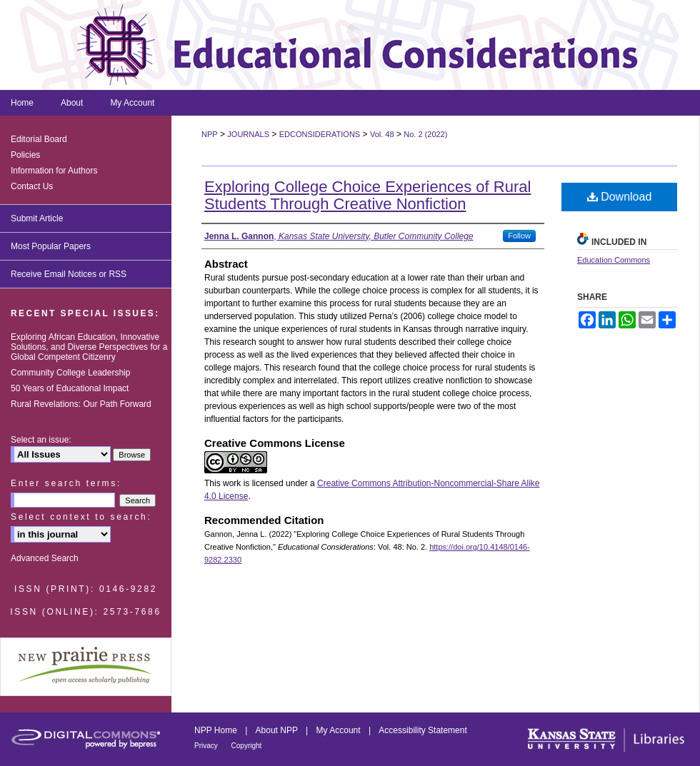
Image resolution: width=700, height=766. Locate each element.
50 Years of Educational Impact (70, 388)
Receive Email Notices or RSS (69, 274)
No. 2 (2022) (425, 134)
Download (620, 197)
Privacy (207, 746)
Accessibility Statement (422, 730)
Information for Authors (54, 171)
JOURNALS (248, 134)
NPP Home (217, 730)
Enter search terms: (66, 483)
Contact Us (32, 186)
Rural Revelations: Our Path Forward (81, 404)
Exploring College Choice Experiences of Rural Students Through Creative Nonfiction (367, 195)
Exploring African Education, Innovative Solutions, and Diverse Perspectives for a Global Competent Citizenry (89, 347)
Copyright (247, 746)
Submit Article (37, 218)
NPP (210, 134)
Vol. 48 (382, 134)
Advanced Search (45, 558)
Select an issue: (41, 440)
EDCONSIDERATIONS (320, 134)
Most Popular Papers (51, 246)
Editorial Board (39, 139)
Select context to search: (81, 517)
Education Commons (614, 260)
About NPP (278, 730)
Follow (519, 236)
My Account (340, 730)
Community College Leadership (70, 373)
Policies (25, 155)
